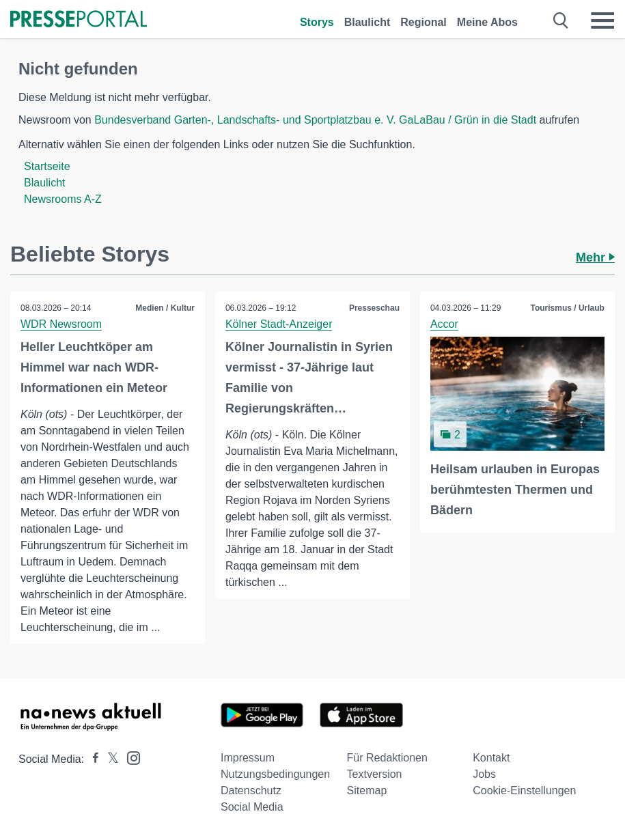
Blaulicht (367, 22)
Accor (444, 324)
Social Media (252, 807)
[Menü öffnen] (602, 20)
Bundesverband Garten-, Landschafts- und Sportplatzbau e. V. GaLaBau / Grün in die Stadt (315, 120)
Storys (317, 22)
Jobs (484, 774)
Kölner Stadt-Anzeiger (279, 324)
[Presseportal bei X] (109, 759)
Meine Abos (487, 22)
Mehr (595, 257)
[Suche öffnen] (561, 20)
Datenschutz (251, 790)
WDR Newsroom (61, 324)
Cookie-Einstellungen (524, 790)
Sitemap (367, 790)
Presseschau (374, 308)
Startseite (47, 166)
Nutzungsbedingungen (275, 774)
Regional (423, 22)
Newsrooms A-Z (63, 199)
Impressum (248, 758)
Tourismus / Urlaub (567, 308)
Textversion (375, 774)
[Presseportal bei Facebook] (92, 759)
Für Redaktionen (387, 758)
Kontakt (491, 758)
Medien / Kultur (165, 308)
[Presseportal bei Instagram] (129, 757)
